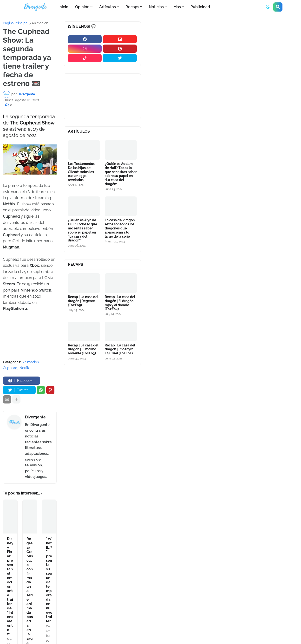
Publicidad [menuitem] (200, 7)
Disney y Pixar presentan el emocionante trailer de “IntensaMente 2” (10, 586)
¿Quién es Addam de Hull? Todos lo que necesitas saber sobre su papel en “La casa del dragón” (121, 174)
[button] (268, 7)
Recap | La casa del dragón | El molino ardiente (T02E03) (83, 349)
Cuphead (10, 368)
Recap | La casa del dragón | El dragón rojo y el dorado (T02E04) (120, 303)
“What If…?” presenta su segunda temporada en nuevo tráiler (49, 580)
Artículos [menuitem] (108, 7)
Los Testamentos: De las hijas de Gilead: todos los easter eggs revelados (82, 172)
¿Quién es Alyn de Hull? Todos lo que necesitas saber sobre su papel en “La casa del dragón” (82, 230)
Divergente (35, 417)
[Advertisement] (222, 58)
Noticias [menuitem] (156, 7)
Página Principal (16, 23)
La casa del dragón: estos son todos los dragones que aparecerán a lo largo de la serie (120, 228)
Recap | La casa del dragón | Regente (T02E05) (83, 301)
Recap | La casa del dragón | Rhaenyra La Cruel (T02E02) (120, 349)
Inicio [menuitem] (63, 7)
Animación (40, 23)
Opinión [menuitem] (82, 7)
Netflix (25, 368)
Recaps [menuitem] (132, 7)
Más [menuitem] (177, 7)
